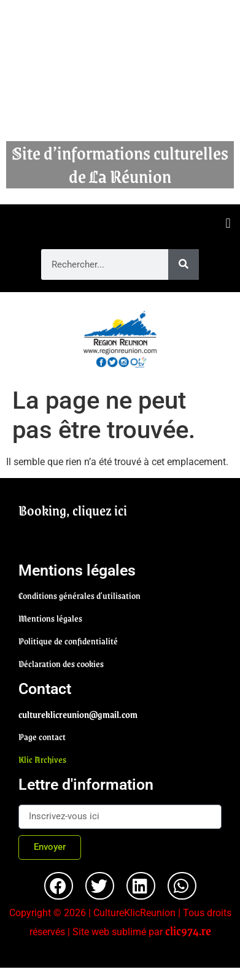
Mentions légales (50, 618)
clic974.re (188, 930)
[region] (120, 339)
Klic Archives (42, 759)
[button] (228, 224)
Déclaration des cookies (61, 663)
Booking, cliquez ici (73, 510)
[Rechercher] (184, 264)
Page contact (42, 736)
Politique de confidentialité (68, 641)
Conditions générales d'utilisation (79, 595)
